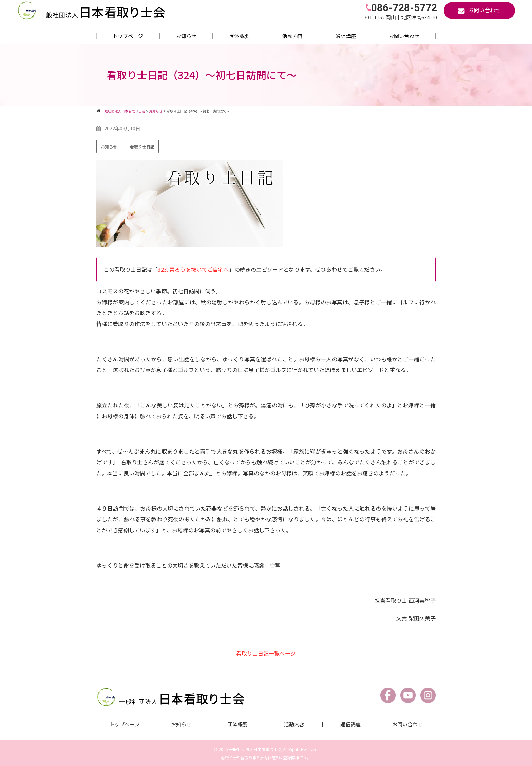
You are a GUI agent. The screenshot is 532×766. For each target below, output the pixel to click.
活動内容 (292, 36)
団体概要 (240, 36)
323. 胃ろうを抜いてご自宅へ (194, 269)
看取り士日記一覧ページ (266, 653)
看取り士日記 (142, 146)
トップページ (128, 36)
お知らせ (186, 36)
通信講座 (346, 36)
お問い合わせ (404, 36)
